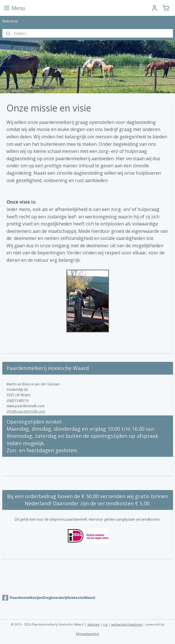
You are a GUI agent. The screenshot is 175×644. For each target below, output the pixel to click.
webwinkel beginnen (127, 624)
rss (105, 624)
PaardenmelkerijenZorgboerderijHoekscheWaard (49, 598)
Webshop (10, 21)
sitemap (93, 624)
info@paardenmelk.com (26, 411)
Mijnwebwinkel (87, 634)
